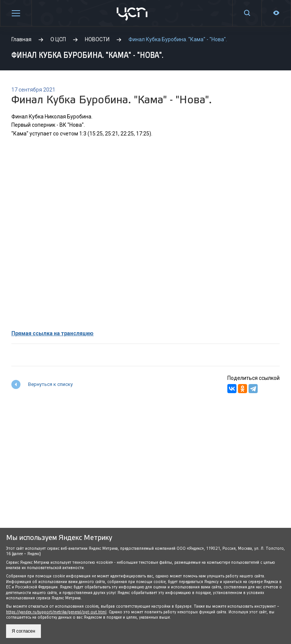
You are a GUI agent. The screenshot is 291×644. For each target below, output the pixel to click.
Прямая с (23, 333)
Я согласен (23, 631)
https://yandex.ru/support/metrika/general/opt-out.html (56, 612)
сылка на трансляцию (65, 333)
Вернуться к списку (50, 384)
